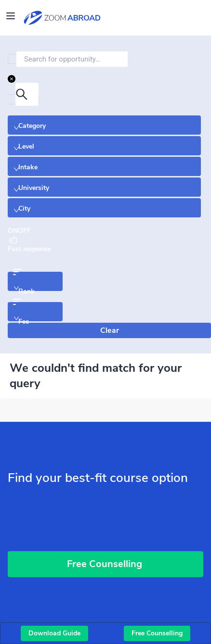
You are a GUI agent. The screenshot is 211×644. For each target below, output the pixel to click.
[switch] (19, 231)
